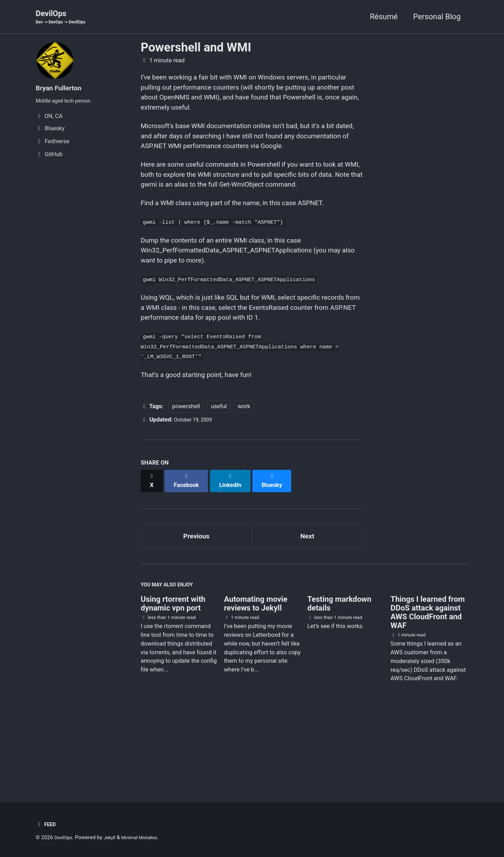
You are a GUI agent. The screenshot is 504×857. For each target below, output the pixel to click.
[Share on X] (153, 551)
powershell (186, 480)
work (244, 480)
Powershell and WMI (196, 48)
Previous (197, 605)
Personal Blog (437, 17)
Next (307, 605)
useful (219, 480)
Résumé (384, 17)
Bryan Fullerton (62, 88)
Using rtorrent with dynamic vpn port (173, 677)
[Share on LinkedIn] (235, 551)
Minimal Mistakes (147, 837)
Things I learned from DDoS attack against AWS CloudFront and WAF (428, 685)
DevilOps (64, 18)
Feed (47, 824)
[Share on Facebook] (189, 551)
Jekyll (113, 837)
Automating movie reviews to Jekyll (256, 677)
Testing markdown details (339, 677)
